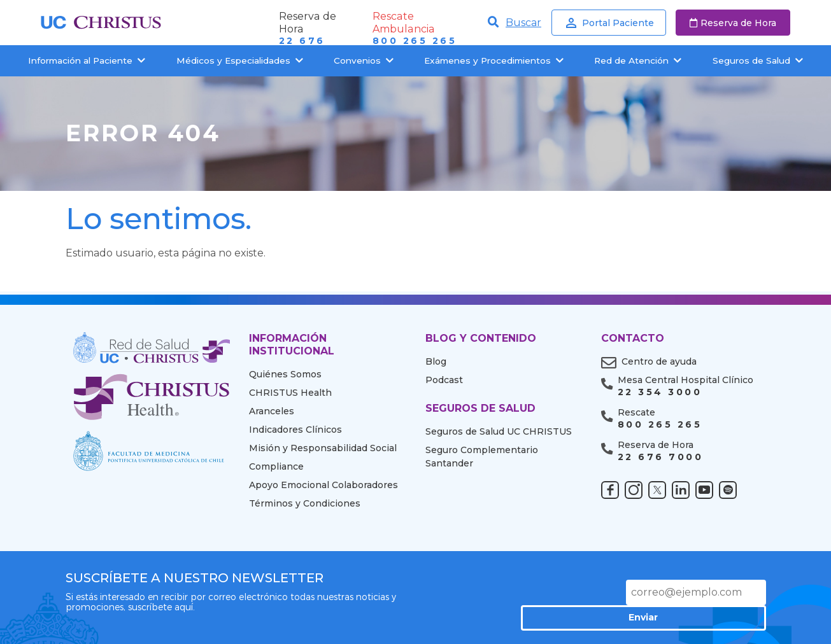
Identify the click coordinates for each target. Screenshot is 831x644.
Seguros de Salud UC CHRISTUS (499, 431)
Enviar (721, 592)
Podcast (444, 380)
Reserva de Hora (733, 23)
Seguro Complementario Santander (482, 457)
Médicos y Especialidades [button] (240, 60)
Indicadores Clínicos (295, 430)
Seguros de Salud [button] (758, 60)
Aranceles (272, 411)
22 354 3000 (660, 392)
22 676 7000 (660, 457)
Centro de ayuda (659, 361)
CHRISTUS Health (290, 393)
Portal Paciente (609, 23)
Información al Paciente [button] (87, 60)
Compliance (276, 466)
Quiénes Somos (285, 374)
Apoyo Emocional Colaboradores (323, 485)
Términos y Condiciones (305, 503)
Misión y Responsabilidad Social (323, 448)
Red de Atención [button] (638, 60)
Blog (436, 361)
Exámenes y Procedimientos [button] (494, 60)
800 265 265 (415, 41)
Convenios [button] (364, 60)
